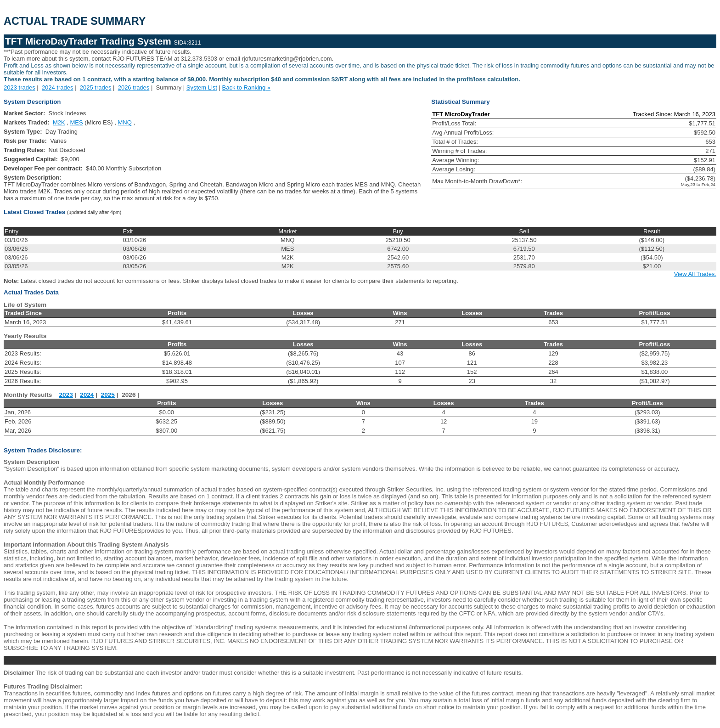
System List (202, 87)
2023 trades (20, 87)
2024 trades (58, 87)
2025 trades (96, 87)
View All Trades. (695, 274)
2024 (87, 395)
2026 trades (134, 87)
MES (77, 122)
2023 (66, 395)
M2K (59, 122)
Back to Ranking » (247, 87)
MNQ (125, 122)
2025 (108, 395)
